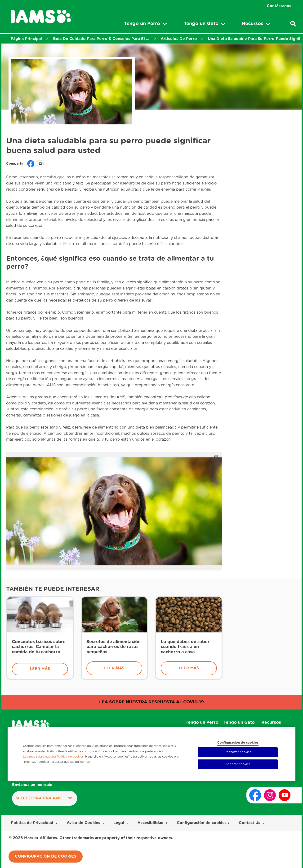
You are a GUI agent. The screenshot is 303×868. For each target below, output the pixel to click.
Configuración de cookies (202, 823)
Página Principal (26, 39)
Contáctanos (279, 6)
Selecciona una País (44, 798)
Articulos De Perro (179, 39)
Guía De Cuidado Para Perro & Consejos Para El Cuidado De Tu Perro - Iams (101, 39)
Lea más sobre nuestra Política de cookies (53, 757)
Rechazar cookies (238, 752)
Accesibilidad (151, 823)
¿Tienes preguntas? (32, 783)
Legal (119, 823)
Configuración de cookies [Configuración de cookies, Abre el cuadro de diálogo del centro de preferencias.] (238, 743)
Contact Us (250, 823)
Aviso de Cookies (84, 823)
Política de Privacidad (33, 823)
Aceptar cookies (238, 764)
